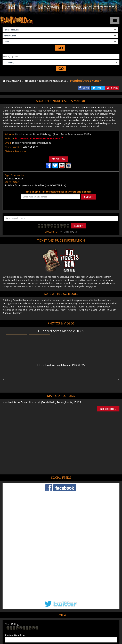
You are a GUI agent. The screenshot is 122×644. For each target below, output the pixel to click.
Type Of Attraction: (15, 175)
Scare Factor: (12, 182)
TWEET (100, 88)
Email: (8, 143)
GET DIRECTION (108, 409)
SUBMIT (88, 197)
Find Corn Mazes (85, 624)
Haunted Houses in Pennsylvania (45, 81)
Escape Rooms (61, 629)
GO (60, 48)
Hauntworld (12, 81)
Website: (10, 138)
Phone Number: (14, 147)
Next (118, 379)
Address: (10, 134)
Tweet (53, 616)
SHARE (86, 88)
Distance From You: (16, 151)
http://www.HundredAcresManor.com (39, 138)
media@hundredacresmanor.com (31, 143)
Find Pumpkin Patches (63, 624)
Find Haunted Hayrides (38, 624)
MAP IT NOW (59, 159)
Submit (79, 226)
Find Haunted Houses (14, 624)
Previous (4, 379)
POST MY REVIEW (17, 602)
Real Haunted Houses (106, 624)
